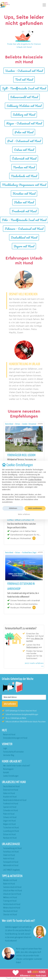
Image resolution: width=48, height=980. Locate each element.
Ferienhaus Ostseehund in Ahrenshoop (21, 586)
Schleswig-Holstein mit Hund (24, 106)
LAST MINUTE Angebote (11, 870)
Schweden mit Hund (10, 811)
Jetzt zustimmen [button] (35, 508)
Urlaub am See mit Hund (12, 894)
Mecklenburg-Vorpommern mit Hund (24, 185)
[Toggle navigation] (44, 5)
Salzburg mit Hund (24, 114)
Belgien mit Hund (9, 824)
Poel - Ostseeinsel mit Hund (24, 141)
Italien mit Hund (24, 202)
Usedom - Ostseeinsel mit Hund (24, 71)
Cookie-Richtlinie (35, 480)
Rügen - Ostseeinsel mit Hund (24, 123)
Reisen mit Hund (9, 735)
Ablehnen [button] (13, 508)
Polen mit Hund (24, 132)
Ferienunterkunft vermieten (13, 752)
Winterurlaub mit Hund (12, 908)
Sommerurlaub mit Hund (12, 887)
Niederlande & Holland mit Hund (15, 800)
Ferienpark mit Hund (11, 862)
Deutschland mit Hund (24, 237)
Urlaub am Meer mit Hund (13, 891)
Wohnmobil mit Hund (11, 866)
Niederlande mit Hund (24, 176)
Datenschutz (38, 978)
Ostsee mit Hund (24, 150)
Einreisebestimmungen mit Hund (15, 738)
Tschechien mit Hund (11, 828)
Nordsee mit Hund (24, 167)
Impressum (29, 978)
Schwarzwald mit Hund (24, 97)
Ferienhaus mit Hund (11, 852)
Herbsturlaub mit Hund (12, 904)
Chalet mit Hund (9, 855)
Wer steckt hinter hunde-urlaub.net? (17, 766)
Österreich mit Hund (24, 158)
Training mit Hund (10, 901)
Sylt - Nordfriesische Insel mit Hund (24, 88)
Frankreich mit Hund (24, 211)
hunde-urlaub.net (13, 978)
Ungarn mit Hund (9, 821)
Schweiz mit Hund (10, 817)
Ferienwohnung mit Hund (12, 848)
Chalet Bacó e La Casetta (21, 520)
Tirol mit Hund (24, 79)
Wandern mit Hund (10, 880)
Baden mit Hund (9, 884)
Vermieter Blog (9, 755)
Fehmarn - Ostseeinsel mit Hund (24, 229)
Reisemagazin (8, 769)
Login (5, 748)
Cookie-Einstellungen (11, 776)
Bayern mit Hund (24, 246)
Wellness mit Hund (10, 898)
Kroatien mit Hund (24, 193)
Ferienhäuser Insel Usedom (21, 455)
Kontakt (6, 773)
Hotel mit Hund (9, 859)
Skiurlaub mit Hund (10, 911)
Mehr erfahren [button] (24, 514)
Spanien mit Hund (10, 807)
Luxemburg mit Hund (11, 831)
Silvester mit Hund (10, 915)
